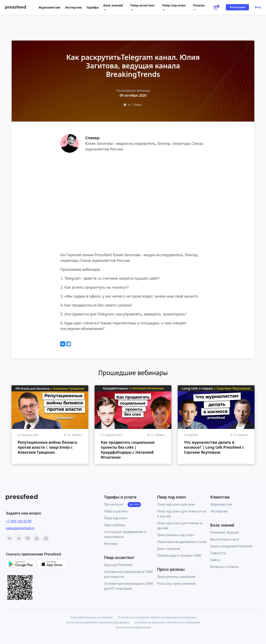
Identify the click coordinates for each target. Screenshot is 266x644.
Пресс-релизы (115, 525)
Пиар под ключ (116, 518)
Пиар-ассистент (116, 511)
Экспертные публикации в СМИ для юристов (128, 574)
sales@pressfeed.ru (20, 528)
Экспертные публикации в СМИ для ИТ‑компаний (128, 586)
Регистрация (237, 7)
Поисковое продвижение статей (182, 542)
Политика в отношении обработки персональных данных (157, 617)
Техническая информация (133, 627)
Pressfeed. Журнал (225, 533)
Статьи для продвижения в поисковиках (125, 534)
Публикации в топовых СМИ (179, 556)
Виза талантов (169, 549)
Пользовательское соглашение (91, 617)
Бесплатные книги (225, 539)
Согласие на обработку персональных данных (98, 622)
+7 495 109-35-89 (19, 521)
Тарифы (93, 7)
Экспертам (73, 7)
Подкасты (218, 553)
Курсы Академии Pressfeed (231, 546)
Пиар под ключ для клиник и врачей (180, 526)
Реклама (111, 544)
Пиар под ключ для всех (176, 504)
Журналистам (49, 7)
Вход (258, 7)
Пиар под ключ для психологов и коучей (182, 514)
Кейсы (215, 560)
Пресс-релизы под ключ (176, 535)
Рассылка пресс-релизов (176, 584)
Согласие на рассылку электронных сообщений (167, 622)
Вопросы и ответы (225, 567)
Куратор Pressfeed (118, 565)
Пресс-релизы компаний (176, 577)
